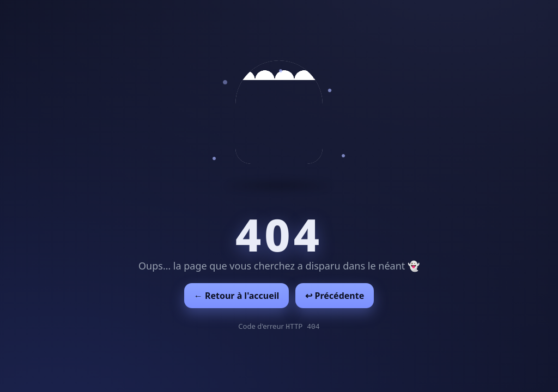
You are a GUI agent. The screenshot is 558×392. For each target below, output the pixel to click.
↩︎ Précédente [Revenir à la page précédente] (335, 296)
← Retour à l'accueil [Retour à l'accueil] (237, 296)
